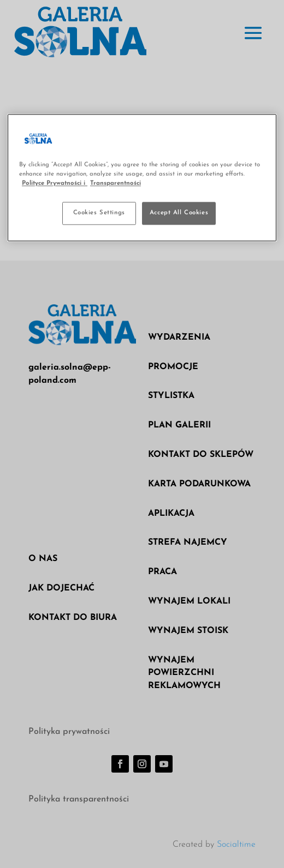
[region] (142, 177)
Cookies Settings (99, 213)
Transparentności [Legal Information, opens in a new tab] (116, 183)
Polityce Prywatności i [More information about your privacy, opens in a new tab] (55, 183)
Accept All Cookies (179, 213)
